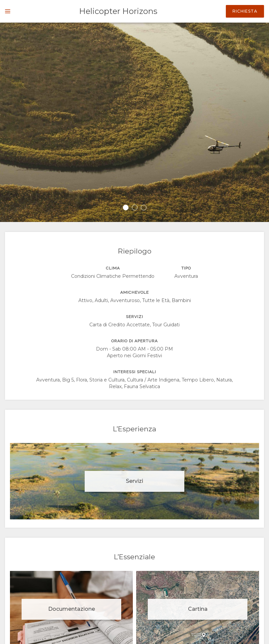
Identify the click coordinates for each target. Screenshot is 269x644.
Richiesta (245, 11)
